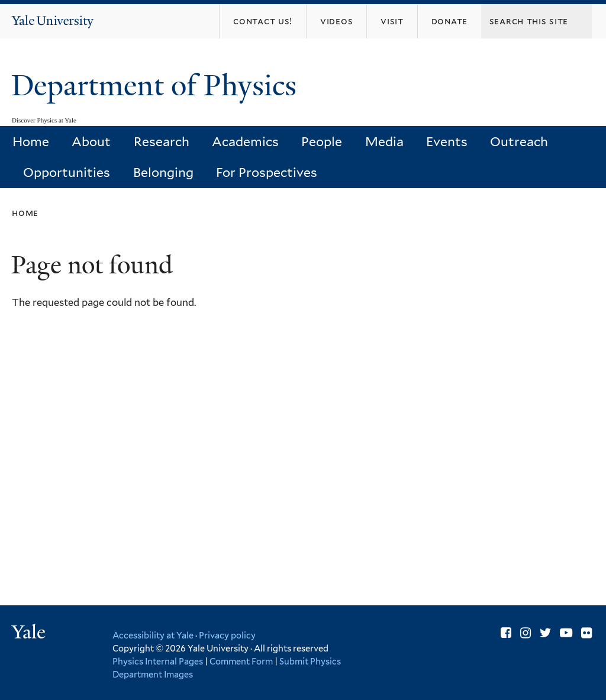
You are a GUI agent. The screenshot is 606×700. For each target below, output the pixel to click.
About (91, 142)
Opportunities (67, 172)
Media (384, 142)
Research (162, 142)
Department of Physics (157, 86)
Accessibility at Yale (153, 635)
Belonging (163, 172)
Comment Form (241, 661)
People (322, 142)
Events (447, 142)
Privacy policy (227, 635)
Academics (245, 142)
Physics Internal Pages (158, 661)
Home (31, 142)
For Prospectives (267, 172)
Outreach (519, 142)
